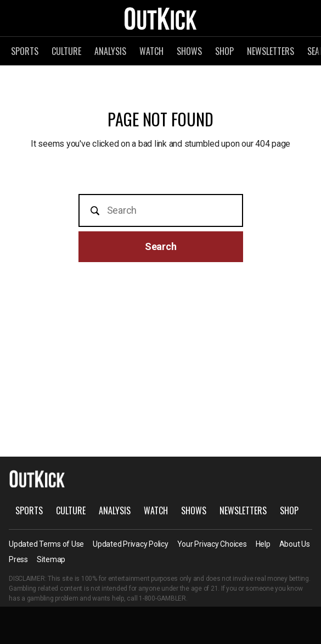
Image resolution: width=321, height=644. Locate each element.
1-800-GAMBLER (162, 598)
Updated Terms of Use (46, 544)
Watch (151, 51)
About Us (295, 544)
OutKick (161, 18)
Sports (25, 51)
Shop (224, 51)
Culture (66, 51)
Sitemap (51, 559)
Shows (189, 51)
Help (263, 544)
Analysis (110, 51)
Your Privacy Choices (212, 544)
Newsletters (271, 51)
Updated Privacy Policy (131, 544)
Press (18, 559)
